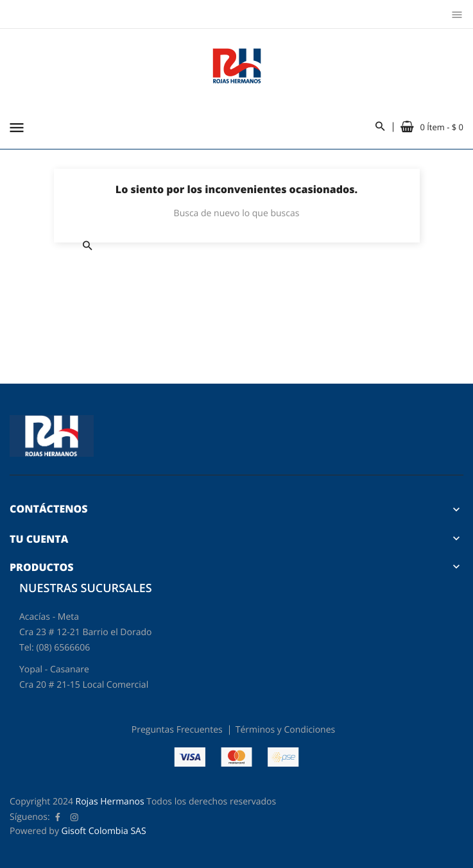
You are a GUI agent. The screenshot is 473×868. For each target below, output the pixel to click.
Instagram (74, 817)
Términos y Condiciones (285, 730)
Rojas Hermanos (110, 802)
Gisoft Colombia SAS (104, 831)
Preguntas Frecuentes (177, 730)
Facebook (58, 817)
